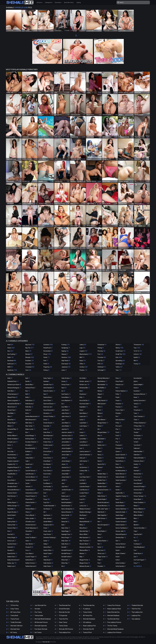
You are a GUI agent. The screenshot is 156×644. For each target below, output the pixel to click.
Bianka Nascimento (32, 416)
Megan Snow (85, 563)
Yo (136, 538)
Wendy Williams (139, 509)
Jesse (65, 464)
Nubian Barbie (103, 541)
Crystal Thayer (31, 557)
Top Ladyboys (136, 619)
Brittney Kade (31, 439)
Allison (10, 426)
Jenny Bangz (67, 461)
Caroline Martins (31, 480)
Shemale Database (89, 619)
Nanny (101, 458)
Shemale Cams (69, 2)
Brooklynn (30, 445)
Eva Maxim (48, 483)
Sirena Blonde (121, 547)
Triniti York (137, 439)
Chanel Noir (30, 499)
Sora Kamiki (138, 378)
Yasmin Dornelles (140, 528)
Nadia (100, 442)
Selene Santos (121, 525)
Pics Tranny (38, 612)
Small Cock (120, 351)
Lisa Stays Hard (85, 477)
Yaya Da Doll (138, 534)
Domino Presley (49, 416)
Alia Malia (11, 413)
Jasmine (65, 429)
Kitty (82, 397)
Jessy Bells (66, 474)
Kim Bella (83, 378)
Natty (100, 493)
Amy (10, 448)
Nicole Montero (104, 506)
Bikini (28, 351)
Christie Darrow (31, 525)
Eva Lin (47, 480)
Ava (10, 531)
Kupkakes (84, 407)
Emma (47, 448)
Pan (99, 563)
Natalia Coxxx (103, 477)
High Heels (66, 361)
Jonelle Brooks (67, 490)
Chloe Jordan (31, 518)
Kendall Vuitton (67, 557)
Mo (99, 429)
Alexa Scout (12, 407)
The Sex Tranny (112, 626)
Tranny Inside (39, 616)
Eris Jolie (47, 467)
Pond (118, 432)
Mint (100, 416)
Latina (83, 345)
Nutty (100, 547)
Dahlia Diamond (31, 566)
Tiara (136, 413)
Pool (100, 354)
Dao (46, 394)
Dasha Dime (48, 397)
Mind (100, 410)
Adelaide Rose (13, 381)
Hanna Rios (48, 547)
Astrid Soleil (12, 515)
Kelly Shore (66, 544)
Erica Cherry (48, 458)
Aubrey (11, 518)
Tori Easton (138, 436)
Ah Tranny (14, 632)
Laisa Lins (84, 416)
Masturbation (86, 354)
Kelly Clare (66, 541)
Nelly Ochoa (102, 496)
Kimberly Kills (85, 388)
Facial (47, 357)
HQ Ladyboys (87, 622)
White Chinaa (139, 512)
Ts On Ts (138, 351)
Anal (10, 345)
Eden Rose (48, 432)
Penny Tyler (120, 410)
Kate (63, 525)
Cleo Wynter (30, 544)
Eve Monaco (48, 490)
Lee (82, 429)
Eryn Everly (47, 474)
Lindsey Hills (84, 471)
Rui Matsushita (121, 471)
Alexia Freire (12, 410)
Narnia (100, 467)
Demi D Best (48, 400)
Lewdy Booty (85, 445)
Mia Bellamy (102, 381)
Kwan (82, 410)
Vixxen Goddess (140, 502)
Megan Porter (85, 560)
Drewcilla (47, 426)
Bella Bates (30, 400)
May (82, 557)
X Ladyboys (87, 609)
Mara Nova (84, 528)
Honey (64, 381)
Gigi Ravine (48, 515)
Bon (28, 432)
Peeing (101, 348)
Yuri (135, 550)
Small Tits (120, 354)
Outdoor (84, 367)
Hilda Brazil (48, 560)
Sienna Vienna (121, 544)
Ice (63, 391)
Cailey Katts (30, 458)
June (64, 493)
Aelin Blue (12, 391)
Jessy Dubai (66, 477)
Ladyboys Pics (136, 616)
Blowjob (30, 357)
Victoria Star (138, 493)
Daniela (46, 381)
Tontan (136, 432)
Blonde (29, 354)
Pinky (118, 423)
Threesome (139, 345)
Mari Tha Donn (85, 541)
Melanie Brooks (85, 566)
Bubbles (29, 451)
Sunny (136, 388)
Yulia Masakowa (139, 547)
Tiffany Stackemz (140, 423)
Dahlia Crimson (31, 563)
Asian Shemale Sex (113, 612)
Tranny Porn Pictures (114, 605)
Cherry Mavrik (31, 515)
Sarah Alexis (120, 502)
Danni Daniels (49, 388)
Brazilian (30, 361)
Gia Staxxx (48, 509)
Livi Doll (83, 480)
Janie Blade (66, 426)
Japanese (66, 367)
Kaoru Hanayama (68, 509)
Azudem (11, 550)
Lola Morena (84, 490)
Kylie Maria (84, 413)
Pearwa (119, 407)
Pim (117, 416)
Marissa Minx (85, 550)
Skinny (119, 348)
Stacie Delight (138, 385)
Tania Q (137, 404)
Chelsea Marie (31, 509)
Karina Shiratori (67, 512)
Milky (100, 397)
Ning (100, 528)
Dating (79, 2)
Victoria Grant (139, 490)
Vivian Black (138, 499)
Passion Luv (120, 385)
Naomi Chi (102, 464)
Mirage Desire (103, 423)
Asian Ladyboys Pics (89, 626)
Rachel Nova (120, 461)
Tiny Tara (137, 429)
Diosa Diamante (49, 410)
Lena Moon (84, 442)
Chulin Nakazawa (32, 528)
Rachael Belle (121, 458)
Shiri (118, 541)
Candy (28, 467)
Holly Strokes (67, 378)
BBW (10, 367)
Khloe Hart (66, 560)
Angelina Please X (14, 467)
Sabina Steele (121, 477)
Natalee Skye (103, 474)
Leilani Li (83, 436)
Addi (10, 378)
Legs (82, 348)
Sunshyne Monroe (140, 394)
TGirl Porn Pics (136, 609)
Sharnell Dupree (121, 534)
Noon (100, 538)
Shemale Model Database (43, 619)
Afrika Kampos (13, 394)
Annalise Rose (12, 487)
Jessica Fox (66, 467)
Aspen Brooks (13, 512)
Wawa (136, 506)
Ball (28, 378)
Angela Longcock (13, 461)
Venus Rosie (138, 480)
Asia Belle (11, 509)
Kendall (65, 547)
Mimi (100, 407)
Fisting (46, 370)
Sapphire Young (122, 496)
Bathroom (12, 364)
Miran (100, 426)
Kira (81, 391)
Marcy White (84, 534)
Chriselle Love (30, 522)
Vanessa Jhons (139, 461)
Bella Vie (29, 410)
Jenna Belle (66, 442)
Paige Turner (103, 557)
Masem (83, 553)
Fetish (46, 364)
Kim (63, 566)
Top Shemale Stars (113, 619)
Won (136, 522)
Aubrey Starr (12, 525)
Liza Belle (83, 483)
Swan (136, 397)
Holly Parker (48, 566)
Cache (28, 455)
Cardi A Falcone (31, 471)
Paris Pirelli (120, 381)
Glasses (65, 354)
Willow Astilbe (138, 515)
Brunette (30, 364)
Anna (10, 477)
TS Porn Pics (14, 605)
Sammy (119, 483)
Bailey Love (12, 566)
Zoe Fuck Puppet (140, 560)
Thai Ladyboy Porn (65, 632)
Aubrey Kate (12, 522)
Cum (28, 370)
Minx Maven (102, 420)
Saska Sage (120, 515)
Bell (28, 394)
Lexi (82, 448)
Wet (136, 361)
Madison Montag (85, 512)
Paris (118, 378)
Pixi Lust (119, 426)
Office (82, 364)
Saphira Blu (120, 493)
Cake (28, 461)
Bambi (28, 381)
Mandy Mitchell (86, 522)
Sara (118, 499)
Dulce (46, 429)
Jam (63, 420)
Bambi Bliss (30, 385)
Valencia (137, 448)
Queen (119, 451)
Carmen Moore (32, 477)
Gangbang (66, 348)
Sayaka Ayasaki (121, 518)
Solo (119, 357)
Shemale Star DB (88, 629)
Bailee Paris (12, 557)
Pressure (119, 445)
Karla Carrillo (67, 515)
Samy (118, 487)
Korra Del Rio (85, 400)
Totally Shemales (16, 622)
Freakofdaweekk (50, 506)
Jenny (64, 458)
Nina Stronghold (104, 525)
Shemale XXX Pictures (66, 629)
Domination (48, 351)
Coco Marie (30, 553)
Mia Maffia (102, 388)
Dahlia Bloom (31, 560)
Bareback (12, 361)
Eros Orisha (48, 471)
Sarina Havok (120, 506)
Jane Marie (66, 423)
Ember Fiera (48, 442)
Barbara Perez (31, 388)
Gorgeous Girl (49, 525)
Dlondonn (47, 413)
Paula (118, 397)
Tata (136, 407)
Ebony (47, 354)
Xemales (37, 609)
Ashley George (13, 506)
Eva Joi (47, 477)
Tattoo (119, 367)
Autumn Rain (13, 528)
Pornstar (102, 357)
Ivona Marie (66, 397)
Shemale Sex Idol (64, 612)
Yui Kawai (138, 544)
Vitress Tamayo (140, 496)
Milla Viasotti (103, 400)
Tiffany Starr (139, 426)
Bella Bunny (30, 404)
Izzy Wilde (66, 407)
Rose (118, 464)
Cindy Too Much (31, 538)
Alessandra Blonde (14, 404)
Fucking (66, 345)
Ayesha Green (12, 544)
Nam (100, 448)
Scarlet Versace (121, 522)
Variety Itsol (138, 474)
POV (100, 364)
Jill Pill (64, 480)
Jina (63, 483)
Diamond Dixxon (49, 404)
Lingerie (83, 351)
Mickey (101, 391)
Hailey (46, 544)
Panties (83, 370)
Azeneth (11, 547)
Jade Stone (66, 413)
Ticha (136, 420)
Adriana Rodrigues (14, 388)
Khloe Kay (65, 563)
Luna (82, 502)
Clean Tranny (63, 622)
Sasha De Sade (121, 512)
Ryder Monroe (121, 474)
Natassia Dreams (104, 490)
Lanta (82, 420)
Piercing (101, 351)
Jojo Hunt (65, 487)
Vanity (136, 467)
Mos (100, 436)
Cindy (28, 534)
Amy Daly (11, 451)
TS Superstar (63, 616)
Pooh (118, 436)
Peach (119, 400)
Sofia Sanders (121, 566)
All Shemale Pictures (41, 622)
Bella (28, 397)
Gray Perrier (48, 534)
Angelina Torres (14, 471)
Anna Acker (12, 480)
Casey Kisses (30, 490)
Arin (10, 499)
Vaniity (137, 464)
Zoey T (137, 563)
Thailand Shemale (137, 605)
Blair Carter (30, 426)
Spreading (120, 361)
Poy (118, 442)
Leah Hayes (84, 426)
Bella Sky (29, 407)
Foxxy (47, 499)
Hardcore (66, 357)
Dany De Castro (49, 391)
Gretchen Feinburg (50, 538)
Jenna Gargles (67, 448)
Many (82, 525)
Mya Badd (102, 439)
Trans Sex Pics (63, 619)
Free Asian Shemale (41, 629)
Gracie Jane (48, 531)
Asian (11, 348)
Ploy (118, 429)
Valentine (138, 455)
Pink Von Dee (120, 420)
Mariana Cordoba (86, 547)
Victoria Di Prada (140, 487)
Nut (100, 544)
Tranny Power (15, 619)
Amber (11, 432)
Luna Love (84, 506)
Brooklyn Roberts (32, 442)
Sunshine (137, 391)
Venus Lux (138, 477)
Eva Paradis (48, 487)
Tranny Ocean (63, 626)
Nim (100, 522)
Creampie (30, 367)
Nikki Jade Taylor (104, 509)
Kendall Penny (67, 553)
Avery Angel (12, 538)
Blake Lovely (30, 429)
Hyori (64, 388)
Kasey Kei (65, 522)
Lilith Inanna (84, 461)
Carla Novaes (31, 474)
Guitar (46, 541)
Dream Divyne (49, 423)
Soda (118, 557)
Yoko (136, 541)
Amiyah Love (12, 442)
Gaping (65, 351)
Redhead (102, 367)
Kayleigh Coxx (67, 534)
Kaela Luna (66, 496)
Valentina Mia (139, 451)
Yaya (136, 531)
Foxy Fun (47, 502)
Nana (100, 451)
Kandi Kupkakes (67, 502)
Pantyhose (102, 345)
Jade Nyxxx (66, 410)
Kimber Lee (84, 385)
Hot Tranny (38, 632)
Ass (10, 351)
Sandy (119, 490)
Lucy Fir (82, 499)
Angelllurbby (12, 474)
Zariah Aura (138, 553)
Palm (100, 560)
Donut (46, 420)
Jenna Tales (66, 455)
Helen (46, 557)
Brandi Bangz (31, 436)
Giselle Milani (48, 522)
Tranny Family (87, 612)
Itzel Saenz (66, 394)
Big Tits (30, 348)
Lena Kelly (84, 439)
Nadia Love (102, 445)
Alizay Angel (12, 423)
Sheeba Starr (121, 538)
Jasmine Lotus (67, 436)
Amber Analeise (13, 439)
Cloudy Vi (29, 547)
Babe (10, 357)
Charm (28, 506)
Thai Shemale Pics (65, 605)
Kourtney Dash (85, 404)
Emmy (46, 455)
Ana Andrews (13, 455)
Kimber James (86, 381)
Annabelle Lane (13, 483)
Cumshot (48, 345)
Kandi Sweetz (67, 506)
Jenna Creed (66, 445)
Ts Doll (136, 442)
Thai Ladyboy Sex (137, 612)
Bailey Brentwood (14, 560)
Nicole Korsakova (103, 502)
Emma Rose (48, 451)
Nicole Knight (102, 499)
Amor (10, 445)
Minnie (100, 413)
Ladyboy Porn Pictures (114, 632)
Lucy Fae (83, 496)
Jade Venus (66, 416)
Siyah (118, 550)
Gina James (48, 518)
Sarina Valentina (122, 509)
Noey (100, 534)
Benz (28, 413)
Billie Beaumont (31, 420)
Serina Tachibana (122, 528)
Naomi (101, 461)
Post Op (101, 361)
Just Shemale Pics (40, 605)
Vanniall (137, 471)
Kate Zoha (66, 528)
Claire (28, 541)
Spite (136, 381)
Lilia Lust (83, 458)
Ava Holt (11, 534)
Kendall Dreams (67, 550)
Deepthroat (48, 348)
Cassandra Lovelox (32, 493)
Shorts (119, 345)
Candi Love (29, 464)
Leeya (82, 432)
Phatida (119, 413)
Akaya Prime (12, 397)
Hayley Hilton (48, 550)
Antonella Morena (14, 490)
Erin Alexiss (48, 464)
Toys (137, 348)
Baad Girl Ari (12, 553)
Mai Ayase (83, 515)
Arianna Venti (12, 493)
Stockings (120, 364)
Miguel (101, 394)
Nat (100, 471)
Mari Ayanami (85, 538)
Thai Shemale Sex (89, 605)
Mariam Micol (85, 544)
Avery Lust (12, 541)
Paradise (101, 566)
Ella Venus (48, 439)
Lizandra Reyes (85, 487)
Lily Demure (84, 467)
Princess (119, 448)
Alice (10, 416)
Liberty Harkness (86, 455)
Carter (28, 483)
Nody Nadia (102, 531)
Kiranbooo (83, 394)
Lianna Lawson (85, 451)
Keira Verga (66, 538)
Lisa (82, 474)
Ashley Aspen (13, 502)
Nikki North (102, 512)
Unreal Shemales (64, 609)
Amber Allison (12, 436)
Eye (46, 496)
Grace (46, 528)
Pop (118, 439)
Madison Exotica (85, 509)
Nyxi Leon (102, 550)
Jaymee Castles (67, 439)
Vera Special (138, 483)
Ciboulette (30, 531)
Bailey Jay (12, 563)
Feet (46, 361)
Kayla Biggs (66, 531)
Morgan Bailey (103, 432)
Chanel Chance (31, 496)
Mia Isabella (103, 385)
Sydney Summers (140, 400)
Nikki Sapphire (103, 515)
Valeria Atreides (140, 458)
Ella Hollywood (49, 436)
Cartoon (29, 487)
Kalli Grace (66, 499)
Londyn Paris (84, 493)
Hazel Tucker (48, 553)
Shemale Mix (46, 642)
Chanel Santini (31, 502)
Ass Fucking (12, 354)
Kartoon (65, 518)
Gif (45, 512)
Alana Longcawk (14, 400)
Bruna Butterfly (31, 448)
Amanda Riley (13, 429)
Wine (136, 518)
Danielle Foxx (49, 385)
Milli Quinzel (102, 404)
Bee (28, 391)
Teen (119, 370)
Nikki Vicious (102, 518)
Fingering (48, 367)
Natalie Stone (102, 487)
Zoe (136, 557)
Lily (82, 464)
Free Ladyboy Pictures (114, 622)
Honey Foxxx (66, 385)
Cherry (29, 512)
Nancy (100, 455)
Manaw (83, 518)
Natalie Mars (102, 483)
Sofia (118, 560)
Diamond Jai (48, 407)
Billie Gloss (30, 423)
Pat (118, 388)
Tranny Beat (14, 616)
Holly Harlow (48, 563)
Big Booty (12, 370)
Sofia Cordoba (121, 563)
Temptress (138, 410)
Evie (45, 493)
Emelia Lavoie (48, 445)
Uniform (138, 354)
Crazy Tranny (15, 609)
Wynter (136, 525)
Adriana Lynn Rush (14, 385)
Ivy (63, 404)
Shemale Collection (17, 626)
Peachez (119, 404)
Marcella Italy (85, 531)
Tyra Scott (138, 445)
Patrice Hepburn (122, 391)
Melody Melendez (104, 378)
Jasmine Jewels (68, 432)
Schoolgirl (102, 370)
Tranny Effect (87, 632)
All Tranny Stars (15, 612)
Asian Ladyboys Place (114, 609)
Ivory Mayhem (67, 400)
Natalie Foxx (102, 480)
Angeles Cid (13, 464)
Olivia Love (102, 553)
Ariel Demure (13, 496)
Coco (28, 550)
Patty (118, 394)
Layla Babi (84, 423)
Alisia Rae (11, 420)
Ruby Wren (120, 467)
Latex (64, 370)
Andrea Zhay (12, 458)
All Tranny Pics (88, 616)
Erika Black (48, 461)
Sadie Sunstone (121, 480)
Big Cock (30, 345)
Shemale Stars (15, 629)
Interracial (66, 364)
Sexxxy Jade (121, 531)
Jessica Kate (66, 471)
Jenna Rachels (67, 451)
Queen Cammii (121, 455)
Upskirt (137, 357)
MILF (82, 357)
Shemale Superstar (41, 626)
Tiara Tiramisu (139, 416)
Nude (83, 361)
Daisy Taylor (48, 378)
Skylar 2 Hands (121, 553)
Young (137, 364)
